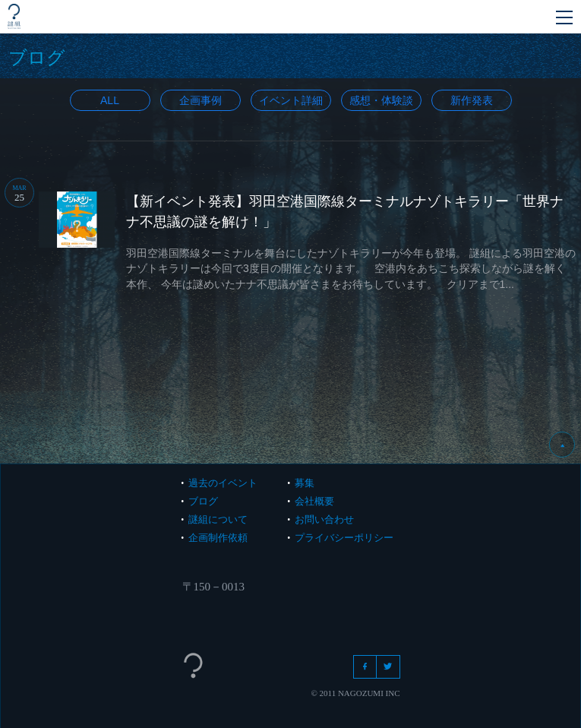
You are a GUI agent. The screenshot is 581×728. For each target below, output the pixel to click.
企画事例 (201, 100)
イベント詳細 (291, 100)
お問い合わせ (324, 519)
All (110, 100)
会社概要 (314, 501)
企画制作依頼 (218, 538)
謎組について (218, 519)
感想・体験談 (381, 100)
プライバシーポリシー (344, 538)
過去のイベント (223, 483)
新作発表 (472, 100)
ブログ (203, 501)
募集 (305, 483)
